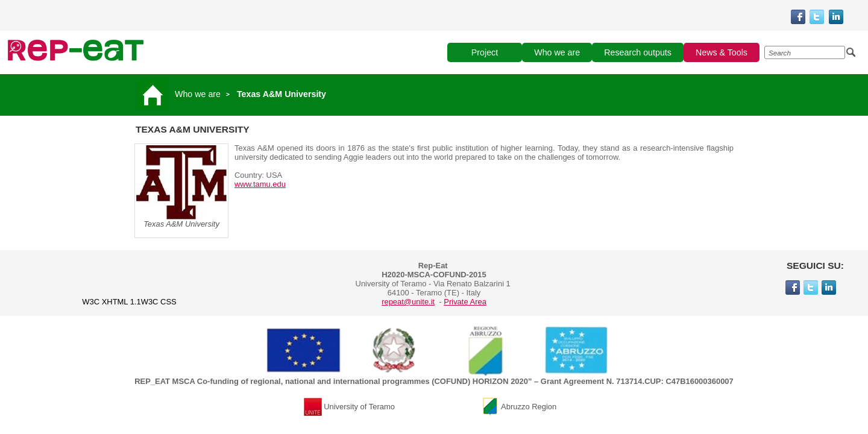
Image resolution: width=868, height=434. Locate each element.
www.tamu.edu (260, 184)
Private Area (465, 302)
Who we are (198, 94)
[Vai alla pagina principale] (155, 94)
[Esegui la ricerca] (851, 52)
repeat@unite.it (408, 302)
